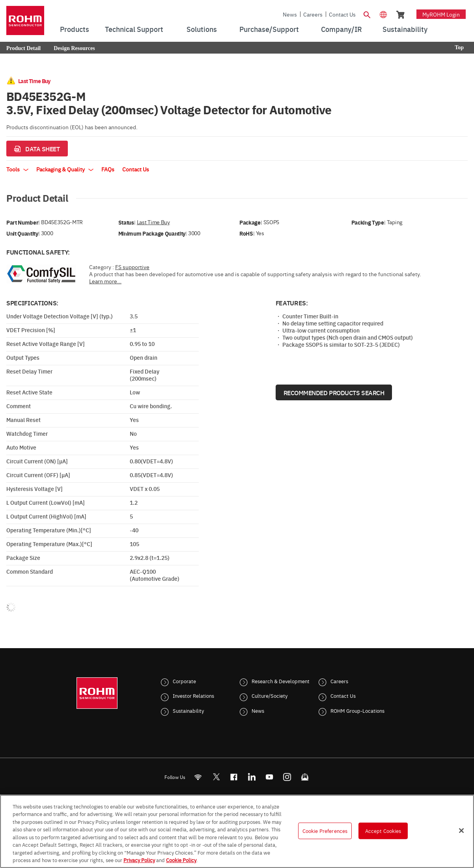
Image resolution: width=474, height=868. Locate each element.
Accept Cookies (383, 831)
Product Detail (23, 48)
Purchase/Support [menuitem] (269, 29)
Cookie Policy (181, 860)
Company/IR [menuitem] (342, 29)
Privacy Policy (139, 860)
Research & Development (281, 681)
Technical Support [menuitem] (134, 29)
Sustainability (188, 710)
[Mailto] (305, 777)
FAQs (108, 169)
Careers (313, 14)
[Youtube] (270, 777)
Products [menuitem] (75, 29)
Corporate (184, 681)
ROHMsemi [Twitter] (216, 777)
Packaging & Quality (65, 169)
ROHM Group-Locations (357, 710)
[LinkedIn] (252, 777)
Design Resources (74, 48)
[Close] (461, 831)
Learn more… (105, 281)
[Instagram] (287, 777)
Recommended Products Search (334, 392)
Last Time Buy (153, 222)
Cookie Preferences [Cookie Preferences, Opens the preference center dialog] (325, 831)
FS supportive (132, 267)
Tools (17, 169)
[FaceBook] (234, 777)
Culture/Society (270, 695)
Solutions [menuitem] (202, 29)
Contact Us (342, 14)
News (290, 14)
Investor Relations (193, 695)
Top (459, 47)
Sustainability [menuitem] (405, 29)
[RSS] (198, 777)
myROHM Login (441, 14)
